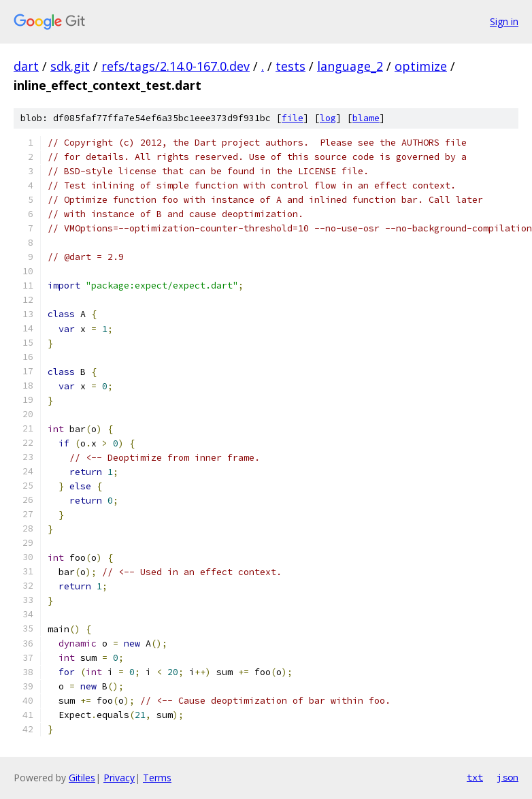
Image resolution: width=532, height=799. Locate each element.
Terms (157, 778)
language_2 (350, 66)
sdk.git (70, 66)
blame (366, 118)
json (508, 777)
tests (290, 66)
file (293, 118)
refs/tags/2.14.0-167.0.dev (176, 66)
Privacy (119, 778)
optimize (421, 66)
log (328, 118)
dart (26, 66)
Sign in (504, 21)
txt (475, 777)
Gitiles (82, 778)
